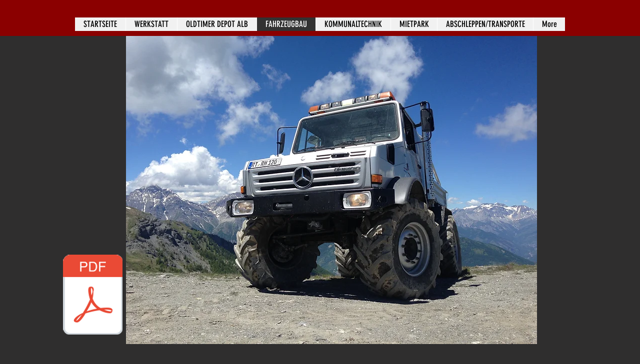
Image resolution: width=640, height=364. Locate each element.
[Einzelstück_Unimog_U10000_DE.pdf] (92, 296)
